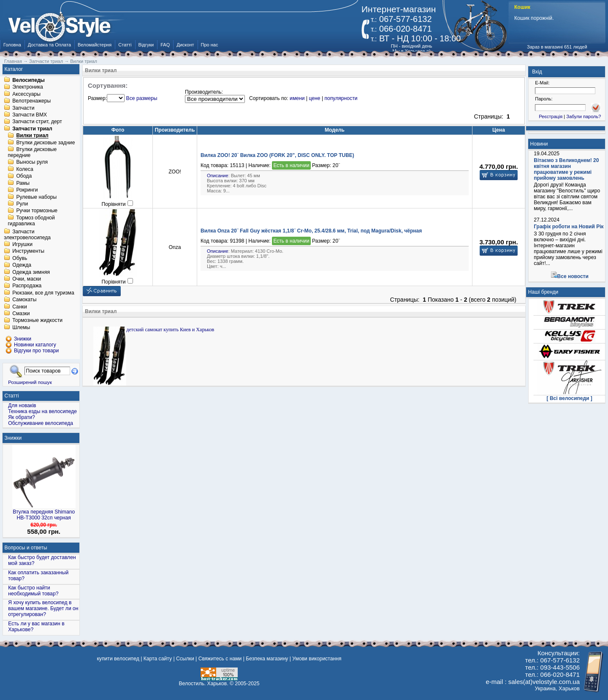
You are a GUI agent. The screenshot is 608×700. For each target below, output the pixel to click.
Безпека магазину (267, 659)
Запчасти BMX (30, 115)
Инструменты (28, 251)
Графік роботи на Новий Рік (569, 227)
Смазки (21, 314)
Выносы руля (32, 162)
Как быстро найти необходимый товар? (33, 591)
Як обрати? (22, 417)
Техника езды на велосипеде (42, 411)
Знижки (13, 438)
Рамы (23, 183)
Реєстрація (551, 116)
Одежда (22, 265)
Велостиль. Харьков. (204, 684)
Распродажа (27, 286)
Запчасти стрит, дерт (37, 122)
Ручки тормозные (37, 211)
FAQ (165, 45)
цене (314, 98)
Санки (20, 307)
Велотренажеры (31, 101)
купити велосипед (118, 659)
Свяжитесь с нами (220, 659)
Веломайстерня (95, 45)
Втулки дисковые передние (32, 152)
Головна (12, 45)
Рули (22, 204)
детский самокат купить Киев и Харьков (170, 330)
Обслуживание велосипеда (41, 423)
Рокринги (27, 190)
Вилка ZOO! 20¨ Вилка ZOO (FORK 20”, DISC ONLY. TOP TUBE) (277, 155)
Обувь (20, 258)
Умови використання (317, 659)
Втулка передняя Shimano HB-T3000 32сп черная (44, 515)
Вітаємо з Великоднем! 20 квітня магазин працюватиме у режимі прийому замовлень (566, 169)
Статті (125, 45)
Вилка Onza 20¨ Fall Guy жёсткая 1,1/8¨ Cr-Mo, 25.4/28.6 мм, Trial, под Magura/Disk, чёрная (311, 231)
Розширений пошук (30, 382)
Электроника (28, 87)
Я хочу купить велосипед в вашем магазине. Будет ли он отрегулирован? (43, 608)
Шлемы (21, 327)
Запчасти (23, 108)
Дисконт (185, 45)
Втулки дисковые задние (45, 143)
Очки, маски (27, 279)
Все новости (573, 276)
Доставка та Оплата (49, 45)
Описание (218, 176)
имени (297, 98)
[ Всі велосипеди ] (570, 398)
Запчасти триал (32, 129)
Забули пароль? (584, 116)
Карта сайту (158, 659)
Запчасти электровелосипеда (27, 235)
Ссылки (185, 659)
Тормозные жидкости (37, 321)
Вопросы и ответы (26, 548)
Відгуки (146, 45)
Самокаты (24, 300)
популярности (341, 98)
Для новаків (22, 405)
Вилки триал (32, 136)
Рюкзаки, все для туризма (43, 293)
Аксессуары (26, 94)
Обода (24, 176)
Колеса (24, 169)
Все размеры (142, 98)
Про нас (210, 45)
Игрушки (22, 244)
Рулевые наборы (36, 197)
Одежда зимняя (31, 272)
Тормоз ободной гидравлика (31, 221)
